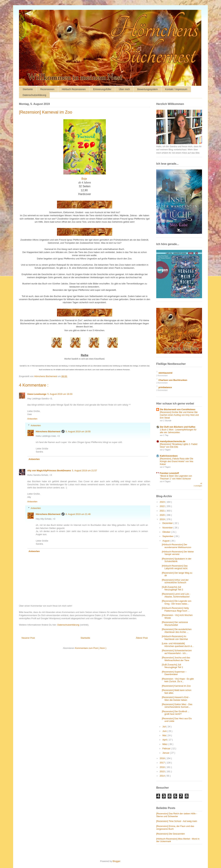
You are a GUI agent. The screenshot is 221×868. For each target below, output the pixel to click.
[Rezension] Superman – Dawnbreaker (174, 673)
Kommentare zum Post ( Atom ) (91, 648)
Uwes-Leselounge (37, 394)
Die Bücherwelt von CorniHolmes (178, 409)
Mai (165, 735)
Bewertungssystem (147, 89)
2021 (163, 511)
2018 (163, 758)
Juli (164, 727)
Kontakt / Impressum (176, 89)
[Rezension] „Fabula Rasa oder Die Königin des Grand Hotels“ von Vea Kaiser (177, 461)
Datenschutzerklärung (34, 95)
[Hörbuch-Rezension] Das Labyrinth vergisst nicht (175, 567)
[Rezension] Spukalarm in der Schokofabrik (177, 560)
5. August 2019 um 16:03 (60, 394)
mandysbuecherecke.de (173, 441)
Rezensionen (47, 89)
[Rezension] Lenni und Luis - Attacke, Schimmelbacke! (176, 595)
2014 (163, 776)
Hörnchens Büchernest (48, 431)
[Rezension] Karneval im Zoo (176, 686)
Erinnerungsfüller (102, 89)
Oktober (167, 532)
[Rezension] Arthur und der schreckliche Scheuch (175, 581)
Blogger (116, 861)
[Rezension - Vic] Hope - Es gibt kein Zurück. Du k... (178, 680)
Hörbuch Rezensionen (74, 89)
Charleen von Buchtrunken (173, 380)
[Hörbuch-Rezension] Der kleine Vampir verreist (178, 553)
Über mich (124, 89)
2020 (163, 515)
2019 (163, 519)
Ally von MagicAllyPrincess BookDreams (49, 470)
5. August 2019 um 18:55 (78, 431)
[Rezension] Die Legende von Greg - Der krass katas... (177, 602)
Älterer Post (142, 638)
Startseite (28, 89)
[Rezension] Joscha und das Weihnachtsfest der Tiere (176, 659)
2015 (163, 771)
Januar (166, 753)
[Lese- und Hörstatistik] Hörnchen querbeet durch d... (178, 645)
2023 (163, 502)
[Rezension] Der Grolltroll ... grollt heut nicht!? (176, 713)
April (165, 740)
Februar (167, 748)
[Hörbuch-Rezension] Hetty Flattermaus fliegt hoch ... (176, 609)
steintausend (165, 373)
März (165, 744)
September (168, 536)
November (168, 528)
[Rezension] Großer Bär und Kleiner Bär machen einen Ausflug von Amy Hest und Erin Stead (179, 415)
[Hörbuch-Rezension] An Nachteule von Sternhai (175, 638)
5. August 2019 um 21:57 (85, 470)
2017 (163, 763)
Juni (165, 731)
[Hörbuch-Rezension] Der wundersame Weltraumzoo (176, 546)
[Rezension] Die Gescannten (170, 834)
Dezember (168, 523)
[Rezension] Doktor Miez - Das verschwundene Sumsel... (177, 706)
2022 (163, 506)
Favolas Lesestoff (169, 473)
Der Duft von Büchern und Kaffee (178, 427)
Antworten (32, 419)
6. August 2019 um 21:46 (78, 514)
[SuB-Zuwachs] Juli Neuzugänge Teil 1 (172, 666)
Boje (84, 179)
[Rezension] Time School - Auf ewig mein (177, 821)
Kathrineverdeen (169, 456)
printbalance (165, 387)
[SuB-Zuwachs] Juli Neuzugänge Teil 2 (172, 588)
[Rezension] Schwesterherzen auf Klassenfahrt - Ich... (177, 652)
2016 (163, 767)
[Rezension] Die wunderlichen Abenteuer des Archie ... (177, 631)
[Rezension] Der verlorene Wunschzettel (175, 624)
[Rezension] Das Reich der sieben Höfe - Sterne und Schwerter (177, 815)
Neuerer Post (28, 638)
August (166, 541)
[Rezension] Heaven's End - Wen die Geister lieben (176, 699)
